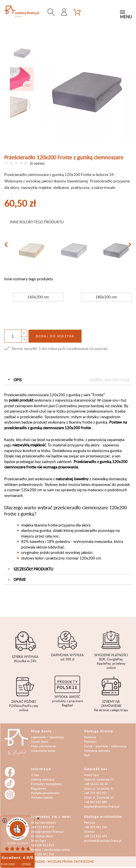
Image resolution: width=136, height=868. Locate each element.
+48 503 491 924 (42, 854)
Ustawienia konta (43, 751)
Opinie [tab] (16, 579)
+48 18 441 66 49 (96, 784)
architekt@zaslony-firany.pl (103, 841)
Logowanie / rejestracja (47, 737)
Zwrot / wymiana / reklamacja (105, 746)
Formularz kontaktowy (46, 784)
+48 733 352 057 (96, 793)
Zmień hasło (40, 742)
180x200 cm (106, 297)
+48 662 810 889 (96, 802)
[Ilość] (13, 336)
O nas (35, 775)
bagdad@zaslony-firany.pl (102, 806)
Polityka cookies (42, 797)
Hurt (87, 755)
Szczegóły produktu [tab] (30, 569)
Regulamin (39, 788)
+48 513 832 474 (42, 827)
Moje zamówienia (43, 746)
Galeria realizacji (43, 779)
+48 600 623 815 (42, 845)
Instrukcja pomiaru (97, 751)
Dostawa (90, 737)
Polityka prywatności (45, 793)
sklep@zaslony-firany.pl (47, 831)
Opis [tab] (68, 380)
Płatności (90, 742)
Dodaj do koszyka (55, 336)
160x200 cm (38, 297)
